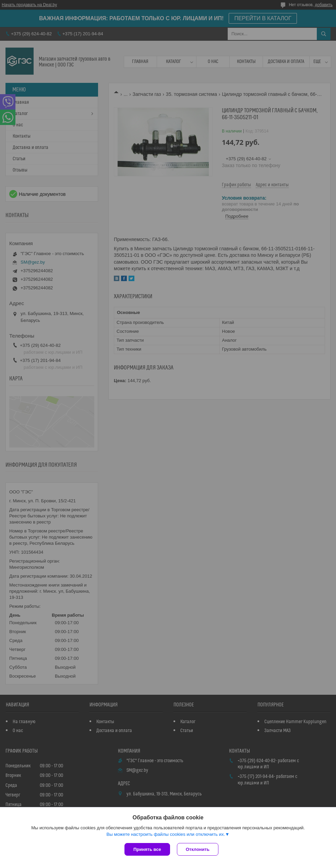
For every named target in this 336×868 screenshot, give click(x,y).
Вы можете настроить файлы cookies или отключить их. (166, 834)
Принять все (147, 849)
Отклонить (198, 849)
